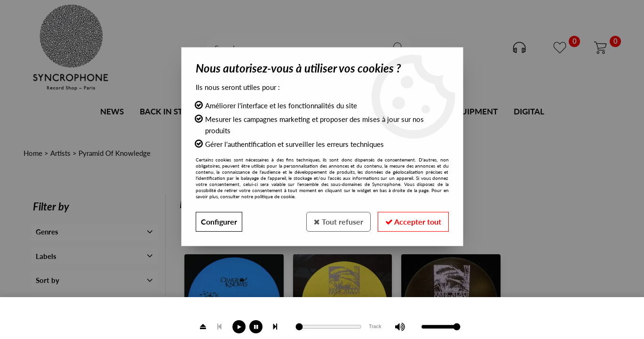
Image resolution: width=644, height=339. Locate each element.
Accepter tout (413, 222)
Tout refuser (338, 222)
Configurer (219, 222)
